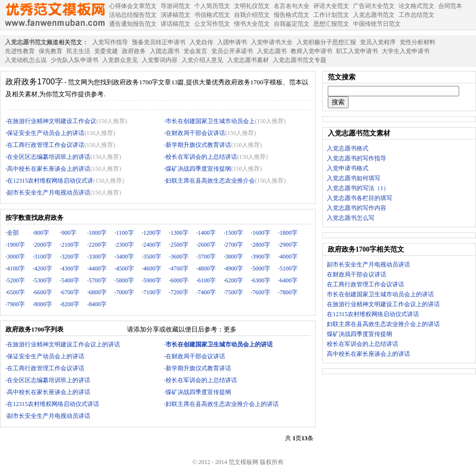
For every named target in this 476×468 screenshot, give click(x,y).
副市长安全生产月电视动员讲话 (49, 193)
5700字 (98, 280)
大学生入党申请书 (406, 51)
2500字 (179, 245)
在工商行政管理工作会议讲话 (46, 145)
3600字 (179, 257)
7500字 (234, 292)
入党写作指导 (110, 42)
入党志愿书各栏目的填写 (359, 198)
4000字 (289, 257)
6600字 (43, 292)
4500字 (125, 268)
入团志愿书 (165, 51)
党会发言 (195, 51)
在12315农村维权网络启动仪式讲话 (53, 404)
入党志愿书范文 (26, 42)
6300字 (261, 280)
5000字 (261, 268)
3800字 (234, 257)
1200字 (152, 233)
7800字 (289, 292)
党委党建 (106, 51)
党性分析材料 (417, 42)
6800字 (98, 292)
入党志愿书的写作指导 (357, 158)
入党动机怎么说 (26, 60)
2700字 (234, 245)
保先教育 (51, 51)
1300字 (179, 233)
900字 (69, 233)
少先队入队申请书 (74, 60)
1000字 (98, 233)
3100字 (43, 257)
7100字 (152, 292)
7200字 (179, 292)
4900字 (234, 268)
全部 (13, 233)
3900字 (261, 257)
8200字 (70, 304)
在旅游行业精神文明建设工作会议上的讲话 (63, 344)
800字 (42, 233)
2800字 (261, 245)
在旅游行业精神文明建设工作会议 (52, 121)
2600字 (207, 245)
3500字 (152, 257)
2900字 (289, 245)
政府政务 (134, 51)
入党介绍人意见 (202, 60)
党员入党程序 (378, 42)
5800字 (125, 280)
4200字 (43, 268)
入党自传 (201, 42)
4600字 (152, 268)
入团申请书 (232, 42)
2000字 (43, 245)
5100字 (289, 268)
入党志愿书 (272, 51)
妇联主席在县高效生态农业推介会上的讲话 (222, 404)
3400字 (125, 257)
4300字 (70, 268)
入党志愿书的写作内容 (357, 208)
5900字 (152, 280)
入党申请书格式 (348, 168)
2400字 (152, 245)
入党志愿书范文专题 (299, 60)
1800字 (289, 233)
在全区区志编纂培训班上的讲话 (49, 157)
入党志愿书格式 (348, 148)
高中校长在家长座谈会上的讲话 (49, 169)
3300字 (98, 257)
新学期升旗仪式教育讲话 (198, 145)
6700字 (70, 292)
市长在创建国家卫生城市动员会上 (210, 121)
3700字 (207, 257)
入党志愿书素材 (248, 60)
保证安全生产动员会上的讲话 (46, 133)
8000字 (43, 304)
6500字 (16, 292)
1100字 (125, 233)
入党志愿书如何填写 (354, 178)
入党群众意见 (120, 60)
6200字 (234, 280)
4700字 (179, 268)
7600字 (261, 292)
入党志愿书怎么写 (351, 218)
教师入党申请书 (311, 51)
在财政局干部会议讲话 (195, 133)
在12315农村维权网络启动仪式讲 (50, 181)
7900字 (16, 304)
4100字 (16, 268)
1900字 (16, 245)
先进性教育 (20, 51)
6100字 (207, 280)
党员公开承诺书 (232, 51)
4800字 (207, 268)
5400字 (70, 280)
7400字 (207, 292)
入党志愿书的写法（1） (358, 188)
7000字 (125, 292)
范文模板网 (55, 15)
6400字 (289, 280)
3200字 (70, 257)
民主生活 (78, 51)
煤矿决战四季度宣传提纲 (198, 169)
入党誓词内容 (160, 60)
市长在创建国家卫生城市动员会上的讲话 (380, 294)
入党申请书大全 (272, 42)
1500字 (234, 233)
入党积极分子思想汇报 (326, 42)
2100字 (70, 245)
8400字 (98, 304)
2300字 (125, 245)
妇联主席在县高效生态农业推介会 (210, 181)
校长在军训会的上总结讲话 (201, 157)
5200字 (16, 280)
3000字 (16, 257)
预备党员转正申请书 (159, 42)
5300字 (43, 280)
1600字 (261, 233)
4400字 (98, 268)
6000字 (179, 280)
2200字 (98, 245)
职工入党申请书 (357, 51)
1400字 (207, 233)
